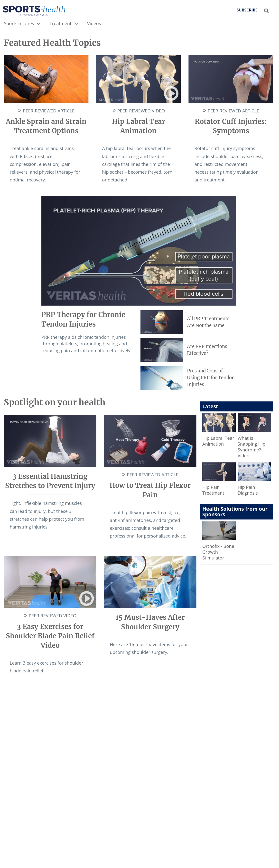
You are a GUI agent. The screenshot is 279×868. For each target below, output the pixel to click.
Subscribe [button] (247, 10)
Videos (94, 23)
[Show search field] (266, 11)
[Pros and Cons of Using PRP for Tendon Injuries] (188, 378)
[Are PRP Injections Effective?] (188, 350)
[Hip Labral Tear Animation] (219, 431)
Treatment (61, 23)
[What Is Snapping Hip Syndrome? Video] (254, 437)
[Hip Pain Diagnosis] (254, 480)
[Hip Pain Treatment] (219, 480)
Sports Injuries (19, 23)
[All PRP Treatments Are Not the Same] (188, 322)
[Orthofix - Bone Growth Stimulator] (219, 542)
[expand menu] (39, 23)
